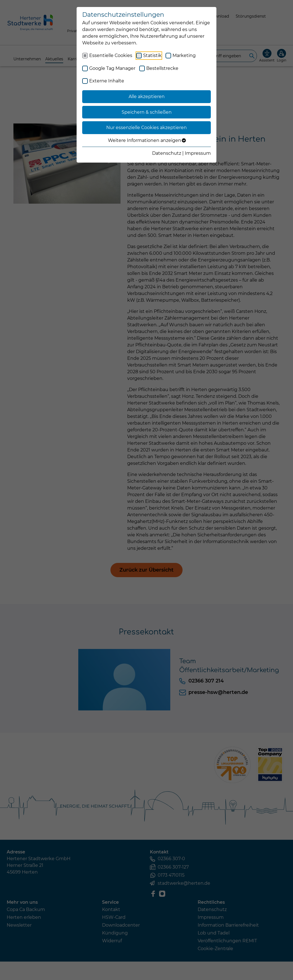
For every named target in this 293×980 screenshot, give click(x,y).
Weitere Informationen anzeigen (147, 141)
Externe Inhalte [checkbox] (107, 81)
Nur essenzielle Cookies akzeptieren (146, 128)
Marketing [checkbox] (184, 55)
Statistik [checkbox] (152, 55)
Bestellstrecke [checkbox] (162, 68)
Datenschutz (167, 153)
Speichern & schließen (147, 112)
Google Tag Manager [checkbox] (112, 68)
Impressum (198, 153)
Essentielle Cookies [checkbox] (111, 55)
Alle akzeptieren (147, 97)
